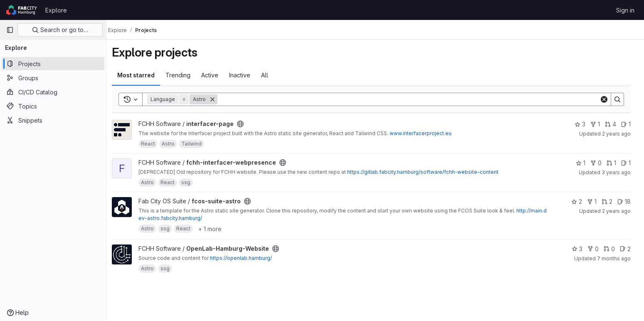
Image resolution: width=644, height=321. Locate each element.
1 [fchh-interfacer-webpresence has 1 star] (584, 163)
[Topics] (53, 106)
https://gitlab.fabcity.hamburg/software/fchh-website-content (427, 172)
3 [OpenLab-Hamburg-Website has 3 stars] (580, 249)
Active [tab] (214, 75)
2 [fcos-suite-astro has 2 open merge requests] (610, 201)
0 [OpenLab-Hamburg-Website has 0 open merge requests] (613, 249)
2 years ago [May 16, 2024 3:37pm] (620, 211)
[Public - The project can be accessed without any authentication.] (245, 124)
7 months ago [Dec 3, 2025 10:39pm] (617, 258)
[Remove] (217, 99)
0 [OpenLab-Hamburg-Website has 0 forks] (596, 249)
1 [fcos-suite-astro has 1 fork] (595, 201)
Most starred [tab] (141, 75)
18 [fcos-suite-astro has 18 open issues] (627, 201)
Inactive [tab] (244, 75)
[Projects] (53, 64)
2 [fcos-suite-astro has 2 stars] (580, 201)
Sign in (625, 10)
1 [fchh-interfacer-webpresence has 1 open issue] (629, 163)
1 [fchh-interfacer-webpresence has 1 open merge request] (615, 163)
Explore (56, 10)
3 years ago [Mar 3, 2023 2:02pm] (619, 172)
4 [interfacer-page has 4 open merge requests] (614, 124)
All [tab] (269, 75)
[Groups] (53, 78)
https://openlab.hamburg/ (246, 258)
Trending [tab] (183, 75)
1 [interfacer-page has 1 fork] (598, 124)
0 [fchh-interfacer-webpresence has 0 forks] (599, 163)
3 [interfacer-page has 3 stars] (583, 124)
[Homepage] (22, 10)
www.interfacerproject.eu (425, 133)
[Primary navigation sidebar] (10, 30)
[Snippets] (53, 120)
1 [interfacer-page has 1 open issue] (629, 124)
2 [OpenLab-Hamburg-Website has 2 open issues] (629, 249)
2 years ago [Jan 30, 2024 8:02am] (620, 134)
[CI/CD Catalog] (53, 92)
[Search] (412, 99)
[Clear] (607, 99)
